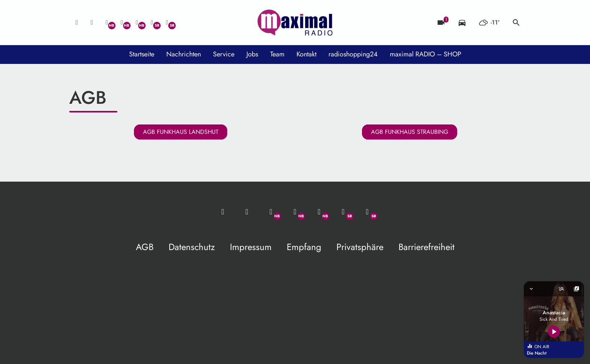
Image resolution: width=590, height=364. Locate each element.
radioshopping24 (353, 54)
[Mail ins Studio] (77, 23)
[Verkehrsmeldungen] (462, 23)
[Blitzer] (441, 23)
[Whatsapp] (107, 23)
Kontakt (306, 54)
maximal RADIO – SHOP (426, 54)
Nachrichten (184, 54)
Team (277, 54)
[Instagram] (137, 23)
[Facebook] (122, 23)
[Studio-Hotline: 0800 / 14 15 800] (92, 23)
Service (224, 54)
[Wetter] (489, 23)
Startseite (142, 54)
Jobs (252, 54)
